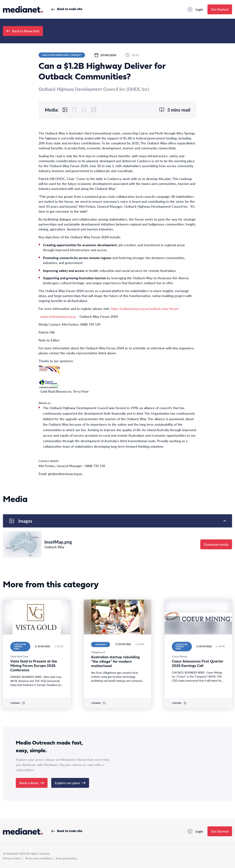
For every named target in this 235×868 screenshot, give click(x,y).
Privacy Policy (12, 858)
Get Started (220, 9)
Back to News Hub (23, 31)
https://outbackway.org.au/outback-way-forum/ (145, 309)
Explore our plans (70, 783)
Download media (216, 544)
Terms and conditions (38, 858)
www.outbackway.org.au (58, 316)
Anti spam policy (67, 858)
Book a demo (32, 783)
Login (195, 9)
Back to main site (67, 9)
